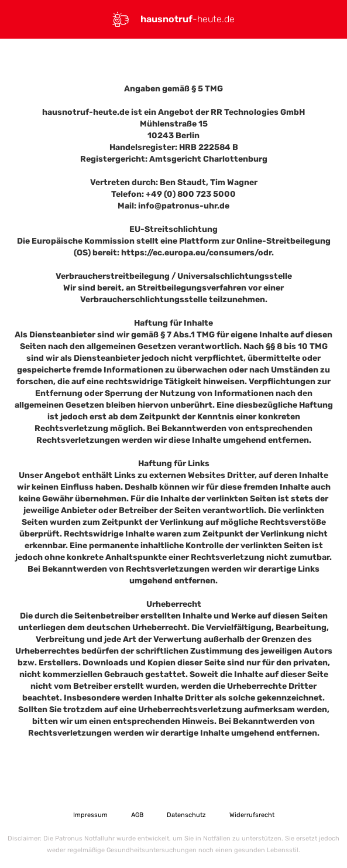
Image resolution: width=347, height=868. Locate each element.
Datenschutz (186, 815)
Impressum (90, 815)
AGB (137, 815)
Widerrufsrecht (252, 815)
